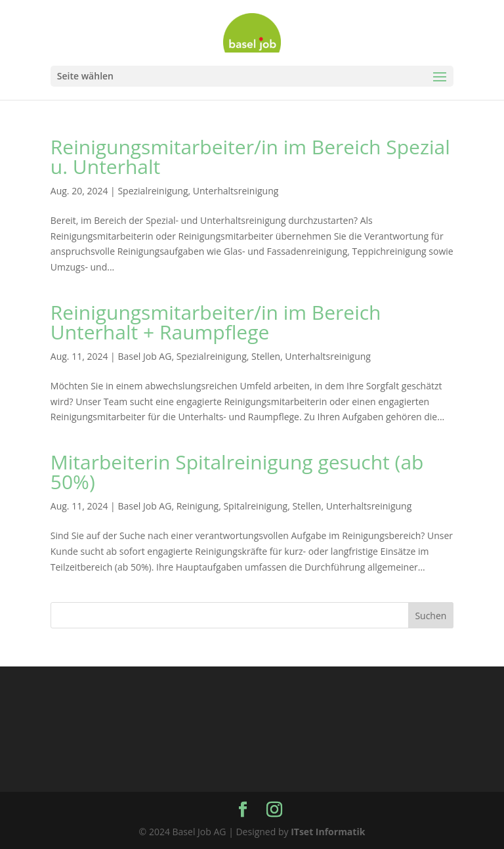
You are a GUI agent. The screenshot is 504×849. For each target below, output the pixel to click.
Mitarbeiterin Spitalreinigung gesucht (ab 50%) (237, 472)
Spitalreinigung (255, 506)
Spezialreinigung (153, 191)
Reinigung (198, 506)
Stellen (266, 356)
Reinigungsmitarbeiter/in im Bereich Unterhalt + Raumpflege (216, 322)
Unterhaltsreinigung (236, 191)
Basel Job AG (144, 356)
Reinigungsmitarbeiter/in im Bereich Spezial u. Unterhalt (250, 157)
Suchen (430, 616)
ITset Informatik (328, 832)
